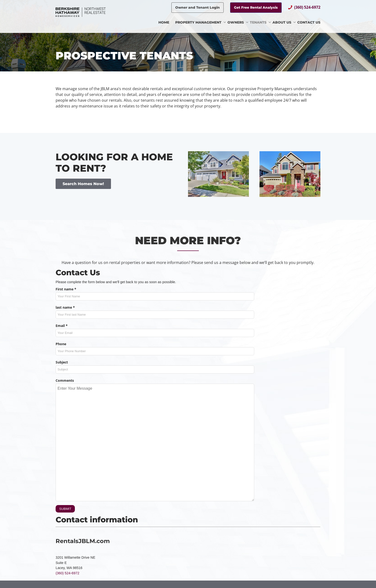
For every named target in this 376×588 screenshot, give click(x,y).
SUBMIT (65, 509)
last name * (65, 307)
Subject (62, 362)
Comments (65, 380)
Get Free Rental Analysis (256, 7)
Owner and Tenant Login (198, 7)
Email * (62, 326)
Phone (61, 344)
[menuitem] (167, 23)
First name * (66, 289)
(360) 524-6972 (307, 7)
